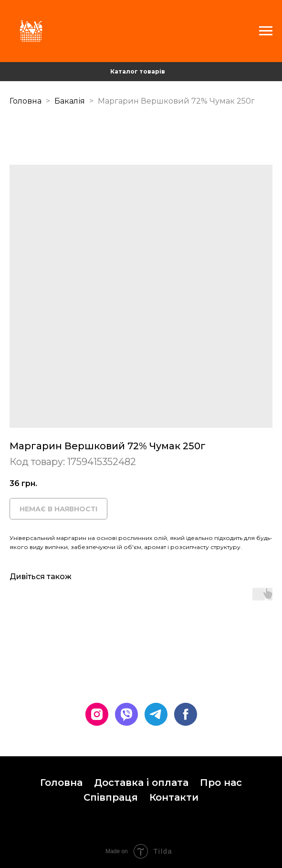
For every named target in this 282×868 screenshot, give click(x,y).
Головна (26, 101)
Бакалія (71, 101)
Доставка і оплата (141, 783)
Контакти (174, 797)
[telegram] (156, 714)
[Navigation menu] (266, 31)
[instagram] (97, 714)
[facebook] (186, 714)
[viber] (126, 714)
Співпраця (111, 797)
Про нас (221, 783)
